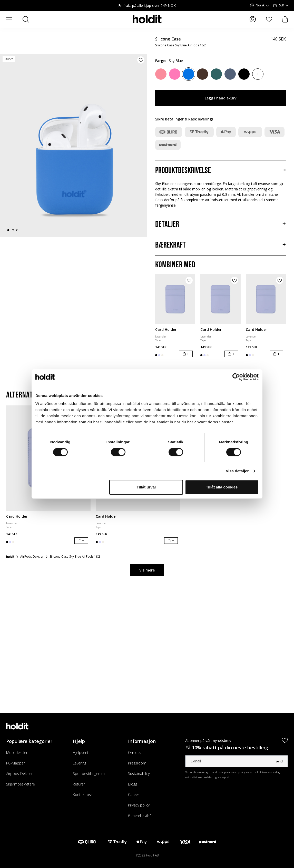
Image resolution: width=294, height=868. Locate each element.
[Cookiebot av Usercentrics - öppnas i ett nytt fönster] (236, 377)
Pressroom (137, 763)
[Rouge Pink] (161, 74)
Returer (79, 784)
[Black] (244, 74)
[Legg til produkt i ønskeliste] (141, 60)
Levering (80, 763)
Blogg (133, 784)
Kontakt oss (83, 795)
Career (134, 795)
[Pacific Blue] (230, 74)
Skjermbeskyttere (21, 784)
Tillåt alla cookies (222, 487)
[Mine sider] (253, 19)
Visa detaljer (237, 471)
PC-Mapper (16, 763)
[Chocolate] (202, 74)
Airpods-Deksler (19, 774)
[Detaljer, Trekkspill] (220, 224)
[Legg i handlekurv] (186, 354)
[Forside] (10, 557)
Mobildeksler (17, 753)
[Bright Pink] (175, 74)
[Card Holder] (175, 299)
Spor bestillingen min (90, 774)
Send (279, 761)
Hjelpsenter (82, 753)
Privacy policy (139, 805)
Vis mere (147, 570)
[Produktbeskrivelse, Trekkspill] (220, 171)
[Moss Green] (216, 74)
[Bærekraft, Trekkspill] (220, 245)
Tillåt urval (146, 487)
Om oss (135, 753)
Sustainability (139, 774)
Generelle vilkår (140, 816)
